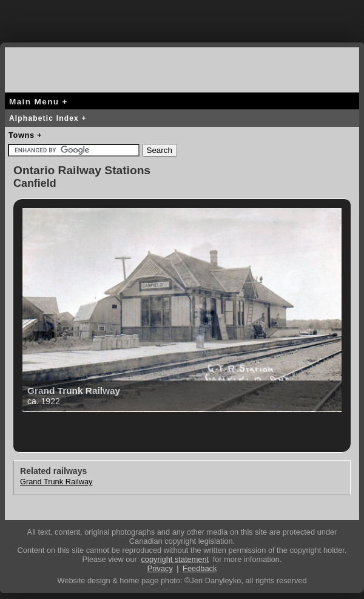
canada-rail (53, 68)
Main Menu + (39, 102)
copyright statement (175, 559)
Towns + (25, 135)
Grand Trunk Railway (56, 482)
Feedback (200, 568)
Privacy (160, 568)
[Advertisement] (182, 18)
